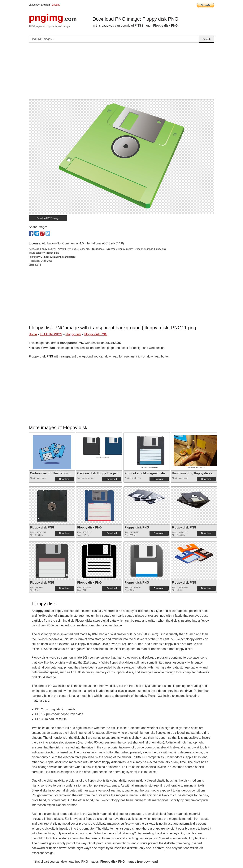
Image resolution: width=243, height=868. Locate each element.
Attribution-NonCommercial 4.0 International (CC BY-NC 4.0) (83, 243)
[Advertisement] (122, 72)
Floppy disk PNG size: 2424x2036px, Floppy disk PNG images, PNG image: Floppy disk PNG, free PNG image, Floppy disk (103, 249)
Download (64, 479)
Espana (56, 5)
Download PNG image (48, 218)
